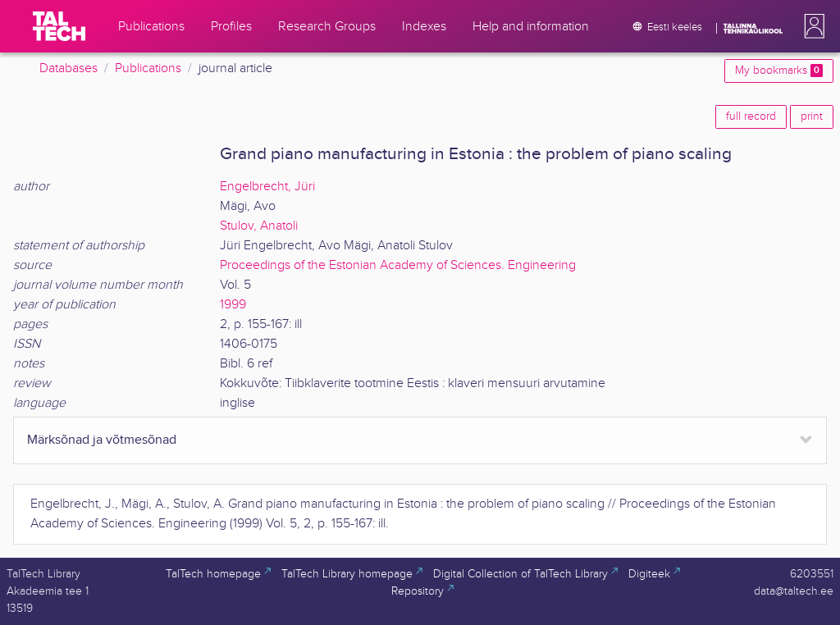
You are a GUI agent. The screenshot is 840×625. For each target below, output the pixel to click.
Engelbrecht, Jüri (267, 187)
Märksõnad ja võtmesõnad (102, 440)
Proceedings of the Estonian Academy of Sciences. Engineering (398, 265)
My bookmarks (779, 71)
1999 (233, 305)
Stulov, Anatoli (259, 226)
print (812, 116)
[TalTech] (59, 26)
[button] (811, 26)
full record (751, 116)
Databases (68, 68)
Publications (148, 68)
